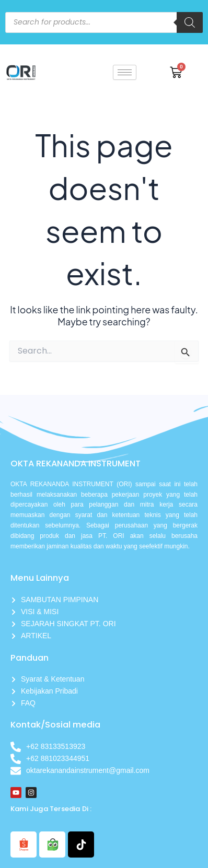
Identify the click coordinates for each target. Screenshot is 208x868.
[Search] (190, 22)
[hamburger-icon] (125, 72)
